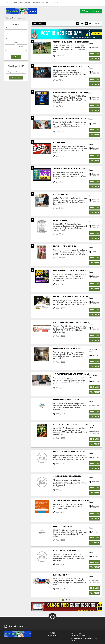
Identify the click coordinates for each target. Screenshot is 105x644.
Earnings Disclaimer (76, 638)
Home (8, 3)
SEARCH (16, 57)
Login (15, 3)
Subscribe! (16, 77)
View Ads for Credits (41, 3)
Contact (55, 3)
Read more (95, 54)
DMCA (79, 633)
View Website (95, 58)
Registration (25, 3)
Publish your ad (91, 11)
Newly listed (39, 24)
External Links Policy (91, 638)
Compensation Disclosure (78, 636)
